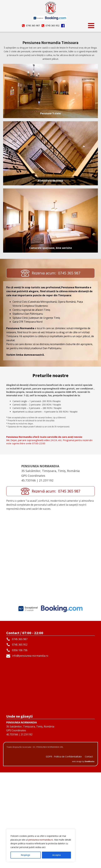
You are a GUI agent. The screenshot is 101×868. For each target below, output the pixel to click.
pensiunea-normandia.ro (41, 840)
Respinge (26, 855)
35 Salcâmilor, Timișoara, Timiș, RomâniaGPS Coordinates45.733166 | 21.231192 (30, 824)
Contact (89, 852)
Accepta (56, 855)
